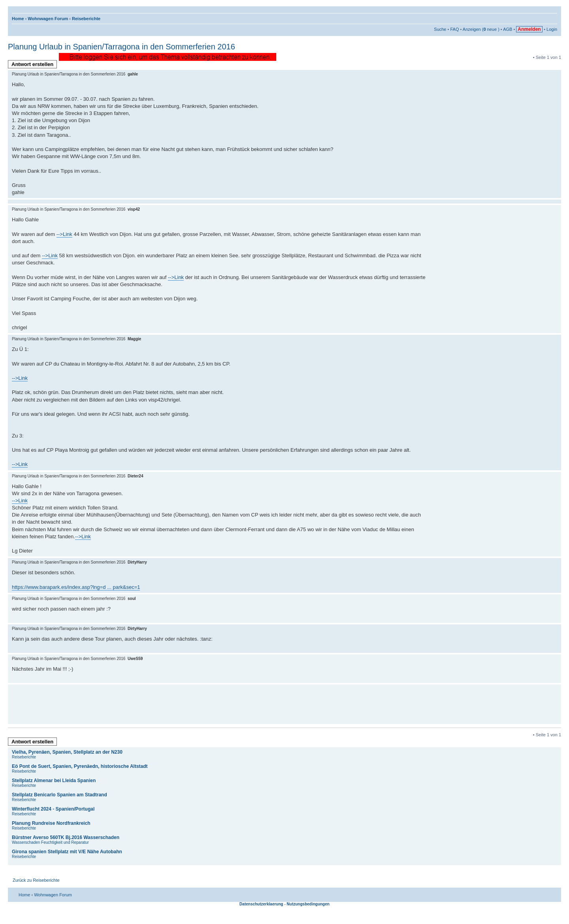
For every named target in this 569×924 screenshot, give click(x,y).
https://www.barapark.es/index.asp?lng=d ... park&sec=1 (76, 587)
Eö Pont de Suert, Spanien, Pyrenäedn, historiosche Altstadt (80, 766)
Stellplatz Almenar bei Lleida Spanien (54, 781)
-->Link (64, 234)
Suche (440, 29)
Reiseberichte (86, 19)
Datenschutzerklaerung (261, 904)
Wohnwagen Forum (48, 19)
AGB (508, 29)
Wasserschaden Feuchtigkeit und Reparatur (50, 842)
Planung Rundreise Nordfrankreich (51, 823)
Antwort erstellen (34, 65)
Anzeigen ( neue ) (481, 29)
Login (552, 29)
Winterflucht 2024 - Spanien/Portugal (53, 809)
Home (18, 19)
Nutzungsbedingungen (308, 904)
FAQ (454, 29)
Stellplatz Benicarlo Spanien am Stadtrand (59, 795)
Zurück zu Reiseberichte (36, 880)
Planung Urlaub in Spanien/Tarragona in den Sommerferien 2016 (122, 47)
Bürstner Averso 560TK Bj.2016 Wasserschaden (66, 837)
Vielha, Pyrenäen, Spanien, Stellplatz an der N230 (67, 752)
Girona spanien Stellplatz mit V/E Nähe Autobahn (67, 852)
